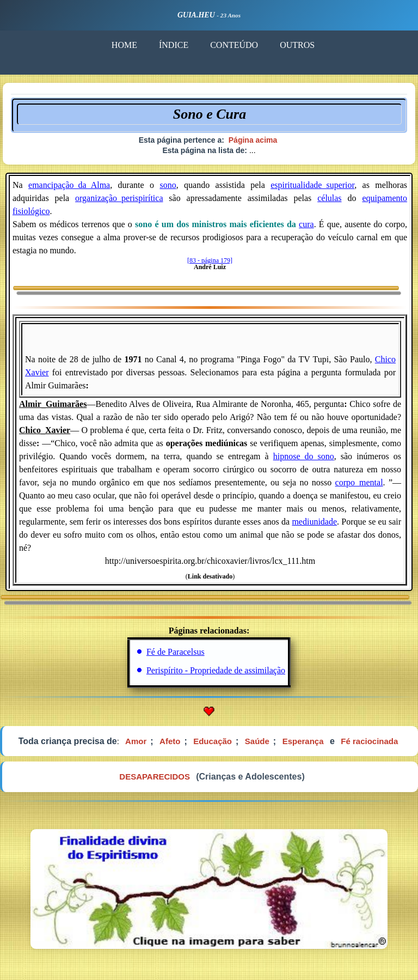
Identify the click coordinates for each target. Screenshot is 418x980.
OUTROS (297, 45)
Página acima (253, 140)
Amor (136, 741)
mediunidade (314, 522)
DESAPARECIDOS (155, 777)
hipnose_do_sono (304, 456)
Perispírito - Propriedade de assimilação (216, 670)
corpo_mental (359, 482)
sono (168, 185)
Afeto (170, 741)
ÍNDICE (174, 45)
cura (306, 224)
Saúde (257, 741)
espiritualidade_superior (312, 185)
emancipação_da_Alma (69, 185)
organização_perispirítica (119, 198)
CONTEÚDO (234, 45)
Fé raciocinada (369, 741)
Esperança (303, 741)
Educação (213, 741)
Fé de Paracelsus (176, 652)
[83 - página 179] (210, 260)
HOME (124, 45)
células (329, 198)
